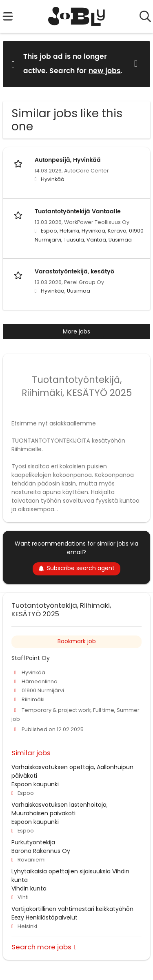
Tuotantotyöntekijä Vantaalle (78, 211)
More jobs (76, 331)
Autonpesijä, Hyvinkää (68, 160)
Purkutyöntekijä (33, 842)
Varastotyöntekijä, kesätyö (74, 272)
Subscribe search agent (76, 568)
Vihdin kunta (29, 888)
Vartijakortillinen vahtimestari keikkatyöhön (72, 909)
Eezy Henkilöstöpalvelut (44, 917)
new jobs (104, 71)
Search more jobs (41, 947)
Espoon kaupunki (35, 784)
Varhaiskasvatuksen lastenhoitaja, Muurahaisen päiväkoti (60, 809)
